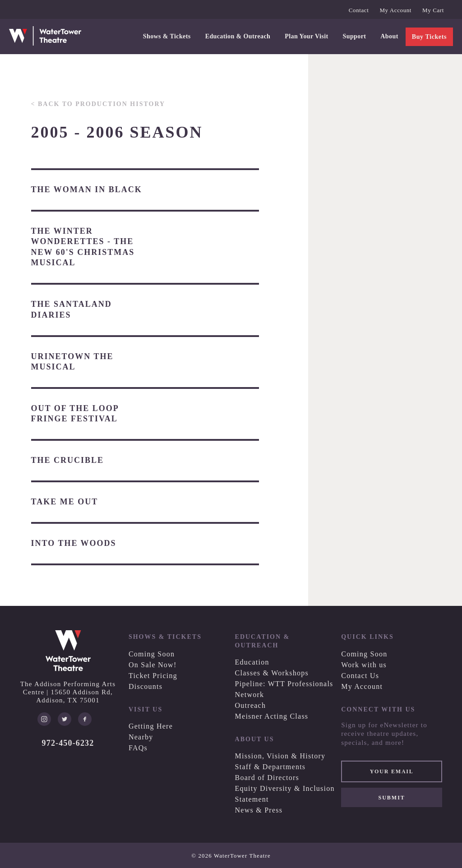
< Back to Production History (98, 104)
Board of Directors (267, 778)
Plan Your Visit (306, 36)
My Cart (433, 10)
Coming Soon (152, 654)
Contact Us (360, 676)
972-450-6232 (68, 743)
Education (252, 662)
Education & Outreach (238, 36)
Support (355, 36)
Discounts (146, 686)
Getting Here (151, 726)
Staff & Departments (270, 767)
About (389, 36)
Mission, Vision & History (280, 756)
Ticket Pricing (153, 676)
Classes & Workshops (272, 673)
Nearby (141, 737)
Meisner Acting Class (272, 716)
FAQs (138, 748)
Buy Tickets (429, 37)
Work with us (364, 665)
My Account (395, 10)
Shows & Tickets (167, 36)
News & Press (259, 810)
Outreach (251, 705)
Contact (359, 10)
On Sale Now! (153, 665)
